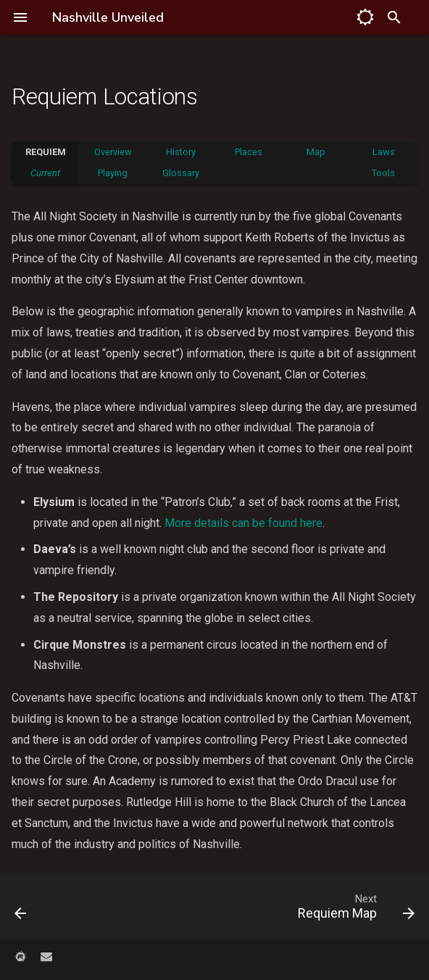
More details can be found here (243, 523)
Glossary (181, 173)
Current (45, 173)
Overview (113, 152)
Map (316, 152)
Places (249, 152)
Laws (384, 152)
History (181, 152)
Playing (113, 173)
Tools (383, 173)
